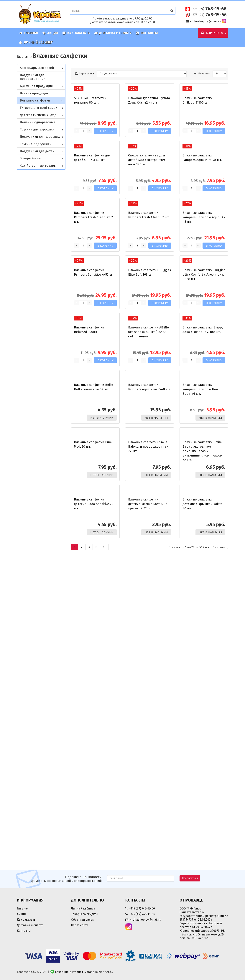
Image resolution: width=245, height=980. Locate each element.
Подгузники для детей (37, 151)
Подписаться (190, 878)
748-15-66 (209, 9)
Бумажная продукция (36, 86)
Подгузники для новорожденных (33, 77)
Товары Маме (30, 158)
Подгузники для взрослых (40, 137)
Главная (29, 33)
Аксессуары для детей (37, 68)
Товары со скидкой (85, 914)
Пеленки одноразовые (38, 122)
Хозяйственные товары (38, 166)
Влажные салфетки (35, 100)
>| (104, 859)
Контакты (147, 33)
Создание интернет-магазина (76, 972)
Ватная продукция (34, 93)
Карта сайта (80, 925)
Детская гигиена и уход (38, 115)
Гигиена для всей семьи (39, 108)
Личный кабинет (36, 42)
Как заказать (76, 33)
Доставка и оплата (113, 33)
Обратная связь (82, 920)
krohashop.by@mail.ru (205, 21)
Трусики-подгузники (36, 144)
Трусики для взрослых (37, 129)
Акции (50, 33)
